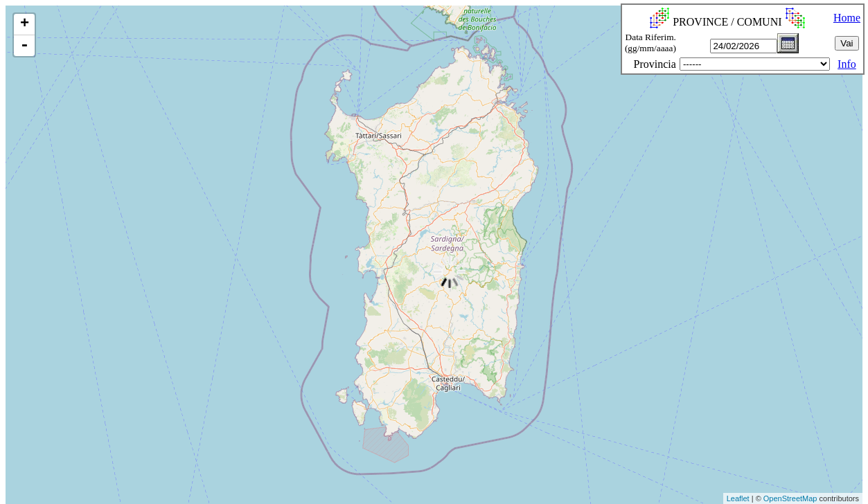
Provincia (655, 64)
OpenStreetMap (790, 498)
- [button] (24, 46)
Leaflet (738, 498)
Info (847, 64)
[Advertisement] (253, 472)
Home (847, 18)
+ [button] (25, 24)
